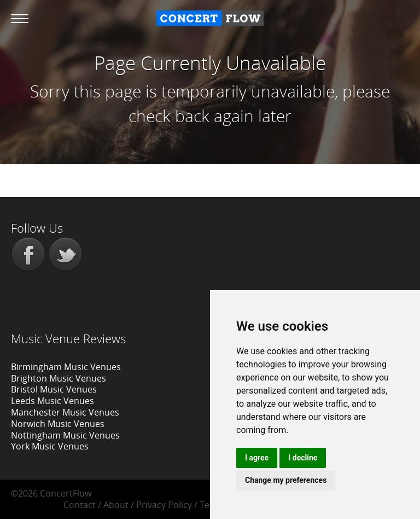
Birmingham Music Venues (66, 367)
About (116, 505)
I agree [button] (257, 458)
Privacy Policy (164, 505)
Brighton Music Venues (59, 378)
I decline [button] (303, 458)
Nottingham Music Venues (65, 435)
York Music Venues (50, 446)
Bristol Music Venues (54, 389)
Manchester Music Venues (65, 412)
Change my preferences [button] (286, 480)
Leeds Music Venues (52, 401)
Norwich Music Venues (58, 424)
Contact (80, 505)
